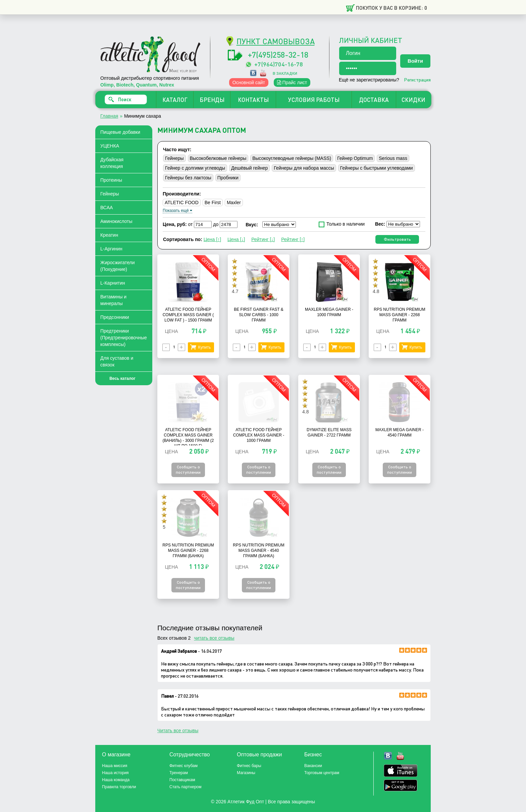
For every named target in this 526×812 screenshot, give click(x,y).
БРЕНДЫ (212, 100)
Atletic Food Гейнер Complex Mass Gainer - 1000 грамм (259, 435)
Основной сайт (249, 82)
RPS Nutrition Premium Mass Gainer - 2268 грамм (399, 315)
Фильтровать (397, 239)
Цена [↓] (236, 239)
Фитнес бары (249, 766)
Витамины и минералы (113, 300)
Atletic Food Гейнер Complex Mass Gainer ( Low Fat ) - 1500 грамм (188, 315)
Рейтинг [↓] (263, 239)
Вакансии (313, 766)
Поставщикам (182, 780)
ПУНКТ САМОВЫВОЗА (276, 41)
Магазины (246, 773)
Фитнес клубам (183, 766)
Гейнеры (110, 194)
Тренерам (179, 773)
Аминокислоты (116, 221)
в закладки (285, 73)
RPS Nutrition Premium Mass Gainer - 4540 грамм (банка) (258, 550)
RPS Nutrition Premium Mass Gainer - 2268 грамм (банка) (188, 550)
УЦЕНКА (110, 146)
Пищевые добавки (120, 132)
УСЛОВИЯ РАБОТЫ (314, 100)
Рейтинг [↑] (293, 239)
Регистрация (417, 79)
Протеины (111, 180)
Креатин (109, 235)
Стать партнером (186, 787)
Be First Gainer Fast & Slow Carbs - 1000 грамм (259, 315)
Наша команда (116, 780)
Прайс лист (292, 82)
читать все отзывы (214, 638)
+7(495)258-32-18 (278, 54)
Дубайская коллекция (112, 163)
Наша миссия (115, 766)
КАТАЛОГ (175, 100)
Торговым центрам (322, 773)
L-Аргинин (111, 249)
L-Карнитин (113, 283)
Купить (204, 347)
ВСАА (107, 208)
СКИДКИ (413, 100)
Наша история (115, 773)
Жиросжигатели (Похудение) (118, 266)
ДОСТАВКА (374, 100)
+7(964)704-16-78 (279, 64)
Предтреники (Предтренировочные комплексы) (124, 338)
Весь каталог (122, 379)
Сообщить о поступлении (188, 470)
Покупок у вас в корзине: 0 (391, 8)
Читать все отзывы (178, 731)
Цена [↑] (212, 239)
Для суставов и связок (117, 361)
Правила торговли (119, 787)
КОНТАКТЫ (253, 100)
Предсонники (115, 317)
